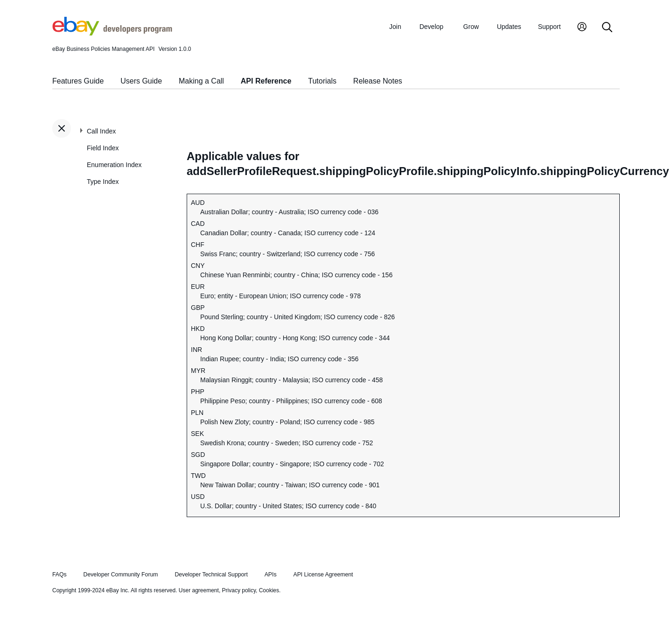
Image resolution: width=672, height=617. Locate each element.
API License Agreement (323, 575)
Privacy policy (239, 590)
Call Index (101, 131)
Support (549, 27)
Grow (471, 27)
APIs (271, 575)
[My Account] (582, 28)
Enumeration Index (114, 165)
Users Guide (141, 81)
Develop (431, 27)
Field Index (103, 148)
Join (395, 27)
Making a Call (201, 81)
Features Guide (78, 81)
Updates (509, 27)
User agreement (199, 590)
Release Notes (378, 81)
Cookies (269, 590)
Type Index (103, 182)
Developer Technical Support (211, 575)
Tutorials (322, 81)
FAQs (59, 575)
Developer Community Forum (121, 575)
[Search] (607, 28)
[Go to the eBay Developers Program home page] (112, 33)
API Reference (266, 81)
